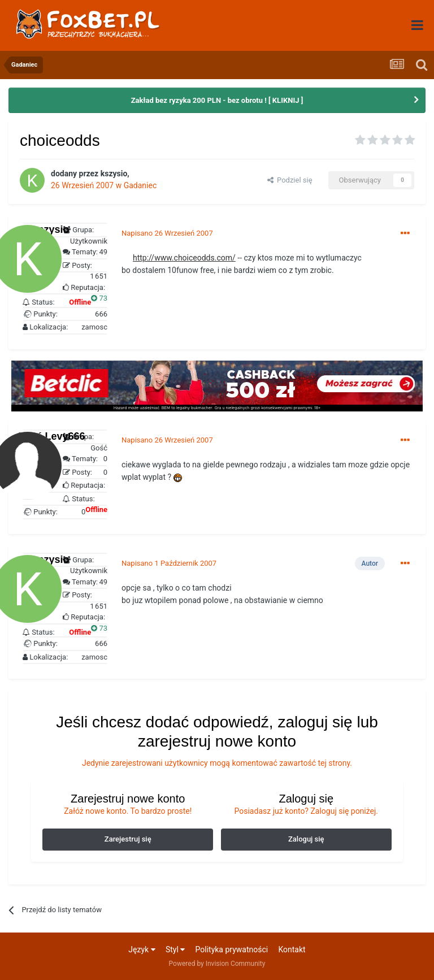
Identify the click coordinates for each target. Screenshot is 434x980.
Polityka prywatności (232, 949)
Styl (175, 949)
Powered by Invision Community (217, 964)
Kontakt (292, 949)
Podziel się (290, 180)
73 (99, 298)
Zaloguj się (306, 839)
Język (142, 949)
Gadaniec (140, 185)
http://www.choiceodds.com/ (184, 258)
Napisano (167, 233)
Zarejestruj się (128, 839)
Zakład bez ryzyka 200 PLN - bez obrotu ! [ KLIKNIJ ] (217, 100)
